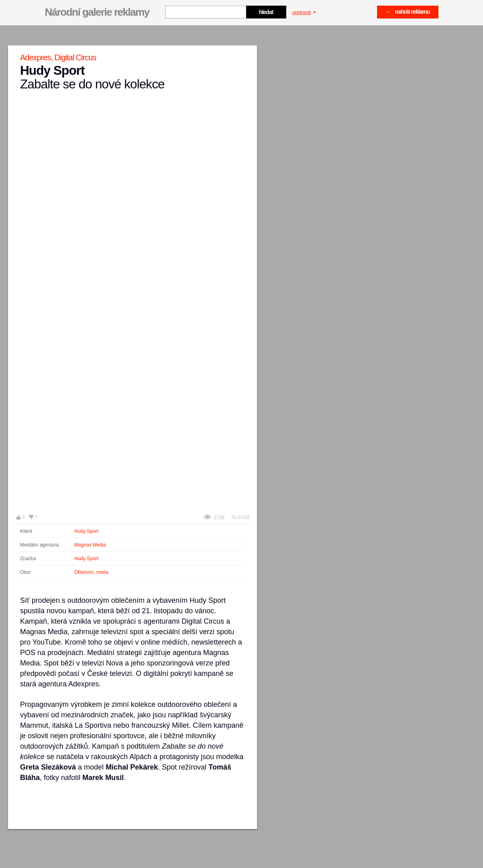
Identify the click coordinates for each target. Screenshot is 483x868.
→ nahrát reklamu (408, 12)
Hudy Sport (86, 531)
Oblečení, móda (91, 572)
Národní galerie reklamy (97, 12)
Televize (241, 517)
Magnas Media (90, 545)
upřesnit (304, 12)
